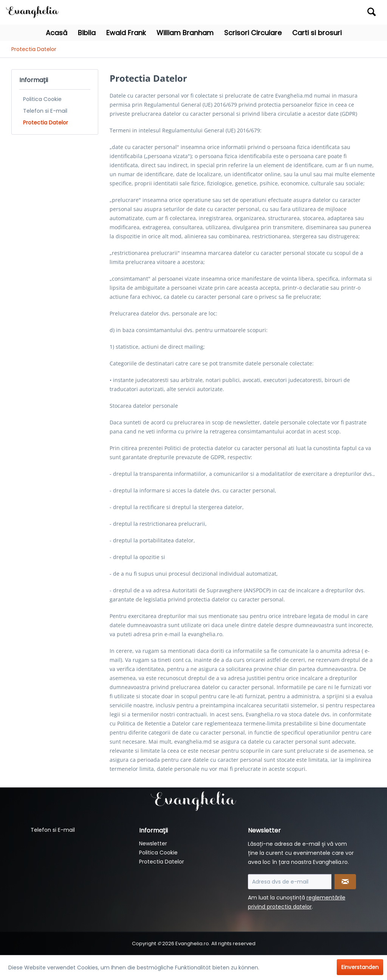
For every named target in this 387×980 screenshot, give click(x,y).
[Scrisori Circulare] (253, 33)
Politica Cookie (42, 99)
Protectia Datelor (46, 123)
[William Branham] (185, 33)
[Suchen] (372, 12)
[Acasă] (57, 33)
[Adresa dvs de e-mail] (290, 882)
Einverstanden (360, 967)
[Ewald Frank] (126, 33)
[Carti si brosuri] (317, 33)
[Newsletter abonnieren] (345, 882)
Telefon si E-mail (45, 111)
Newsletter (153, 843)
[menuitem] (333, 12)
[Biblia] (87, 33)
